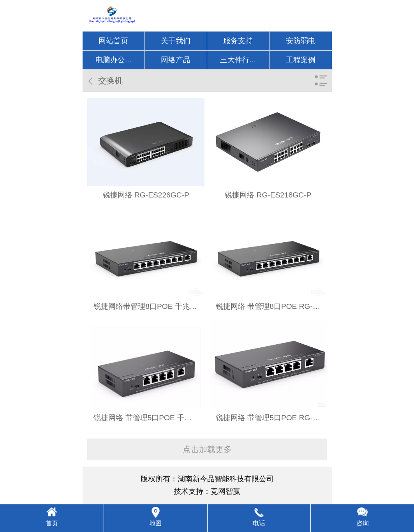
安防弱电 (301, 41)
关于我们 (176, 41)
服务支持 (238, 41)
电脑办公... (113, 60)
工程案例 (301, 60)
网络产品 (176, 60)
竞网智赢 (225, 491)
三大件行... (238, 60)
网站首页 (113, 41)
